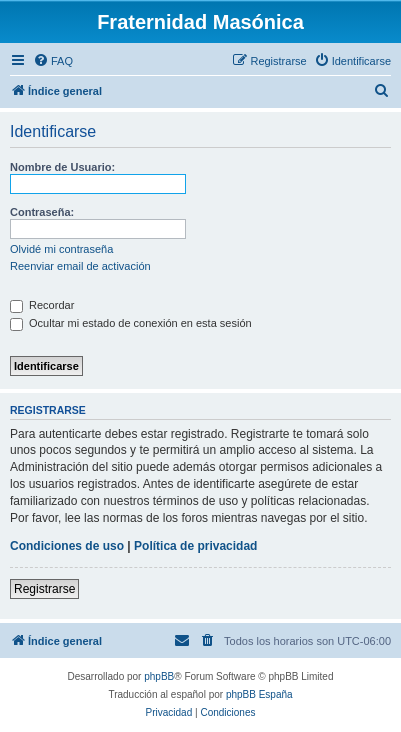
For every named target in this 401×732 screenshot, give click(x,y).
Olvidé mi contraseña (61, 249)
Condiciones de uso (67, 546)
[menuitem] (53, 61)
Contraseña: (42, 212)
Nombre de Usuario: (62, 167)
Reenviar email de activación (80, 266)
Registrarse (44, 589)
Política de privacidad (195, 546)
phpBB (159, 676)
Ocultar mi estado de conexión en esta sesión (131, 323)
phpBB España (259, 694)
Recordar (42, 305)
